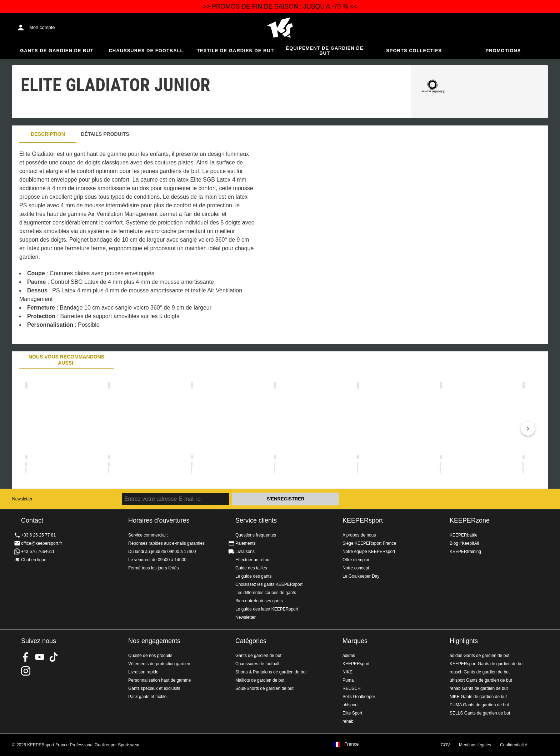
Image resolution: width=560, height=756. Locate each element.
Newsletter (22, 499)
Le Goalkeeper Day (361, 576)
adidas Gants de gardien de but (479, 656)
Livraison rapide (143, 672)
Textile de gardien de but (235, 51)
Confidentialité (514, 745)
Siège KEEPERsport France (369, 543)
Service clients (256, 520)
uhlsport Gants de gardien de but (481, 680)
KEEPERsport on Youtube (40, 657)
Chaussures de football (146, 51)
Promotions (503, 51)
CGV (445, 745)
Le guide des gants (253, 576)
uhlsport (350, 705)
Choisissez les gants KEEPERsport (269, 584)
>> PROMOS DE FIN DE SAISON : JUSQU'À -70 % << (280, 6)
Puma (348, 680)
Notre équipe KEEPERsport (369, 552)
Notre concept (356, 568)
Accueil (280, 28)
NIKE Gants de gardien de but (478, 697)
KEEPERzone (470, 520)
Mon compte (42, 27)
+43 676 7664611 (38, 552)
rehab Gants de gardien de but (479, 688)
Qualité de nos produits (150, 656)
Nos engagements (154, 641)
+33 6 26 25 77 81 (38, 535)
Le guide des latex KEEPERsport (267, 609)
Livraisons (245, 552)
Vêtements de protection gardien (159, 664)
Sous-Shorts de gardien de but (264, 688)
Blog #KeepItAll (464, 543)
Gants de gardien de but (57, 51)
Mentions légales (475, 745)
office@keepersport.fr (42, 543)
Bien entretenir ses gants (259, 601)
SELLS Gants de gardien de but (480, 713)
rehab (348, 721)
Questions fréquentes (256, 535)
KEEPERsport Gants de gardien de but (487, 664)
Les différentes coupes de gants (266, 593)
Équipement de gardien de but (325, 51)
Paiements (246, 543)
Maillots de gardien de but (260, 680)
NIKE (347, 672)
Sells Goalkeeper (359, 697)
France (351, 744)
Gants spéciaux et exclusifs (154, 688)
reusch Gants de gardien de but (480, 672)
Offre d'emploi (356, 560)
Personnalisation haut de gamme (159, 680)
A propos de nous (359, 535)
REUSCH (352, 688)
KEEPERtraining (465, 552)
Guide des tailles (251, 568)
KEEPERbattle (464, 535)
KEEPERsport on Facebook (26, 657)
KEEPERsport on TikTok (54, 657)
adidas (349, 656)
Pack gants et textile (147, 697)
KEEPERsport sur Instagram (26, 671)
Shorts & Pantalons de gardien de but (271, 672)
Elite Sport (352, 713)
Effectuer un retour (253, 560)
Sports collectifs (414, 51)
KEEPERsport (363, 520)
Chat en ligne (34, 560)
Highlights (464, 641)
